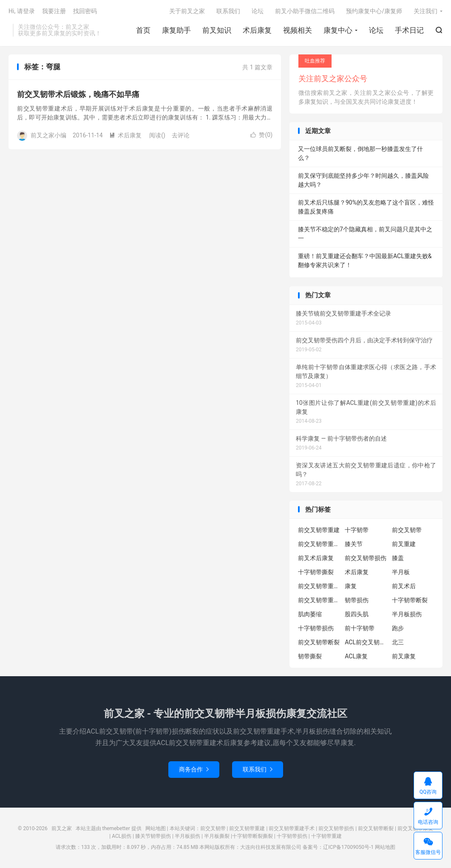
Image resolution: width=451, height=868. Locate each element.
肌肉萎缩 (310, 614)
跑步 (398, 628)
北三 (398, 642)
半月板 (401, 572)
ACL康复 (356, 656)
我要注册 (54, 11)
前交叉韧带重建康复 (319, 586)
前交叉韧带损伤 (366, 558)
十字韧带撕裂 (316, 572)
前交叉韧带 (407, 530)
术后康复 (257, 30)
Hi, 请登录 (22, 11)
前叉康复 (404, 656)
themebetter (116, 828)
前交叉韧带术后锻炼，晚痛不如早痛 (78, 94)
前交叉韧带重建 (319, 530)
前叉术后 (404, 586)
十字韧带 (357, 530)
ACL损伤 (122, 836)
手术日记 (409, 30)
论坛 (376, 30)
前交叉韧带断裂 (319, 642)
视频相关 (298, 30)
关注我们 (425, 11)
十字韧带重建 (326, 836)
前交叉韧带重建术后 (319, 600)
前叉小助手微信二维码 (305, 11)
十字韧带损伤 (316, 628)
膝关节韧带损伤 (153, 836)
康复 (351, 586)
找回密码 (85, 11)
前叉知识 (217, 30)
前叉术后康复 (316, 558)
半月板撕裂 (217, 836)
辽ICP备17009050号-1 (348, 847)
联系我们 (228, 11)
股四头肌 (357, 614)
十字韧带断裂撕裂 (252, 836)
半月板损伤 (407, 614)
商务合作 (194, 769)
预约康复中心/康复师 (374, 11)
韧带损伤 (357, 600)
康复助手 (176, 30)
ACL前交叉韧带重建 (366, 642)
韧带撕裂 (310, 656)
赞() (261, 135)
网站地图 (156, 828)
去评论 (181, 135)
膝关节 (354, 544)
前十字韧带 (360, 628)
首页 (143, 30)
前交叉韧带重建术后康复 (319, 544)
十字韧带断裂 (410, 600)
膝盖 (398, 558)
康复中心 (338, 30)
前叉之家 (62, 828)
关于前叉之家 (187, 11)
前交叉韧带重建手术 (292, 828)
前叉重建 (404, 544)
